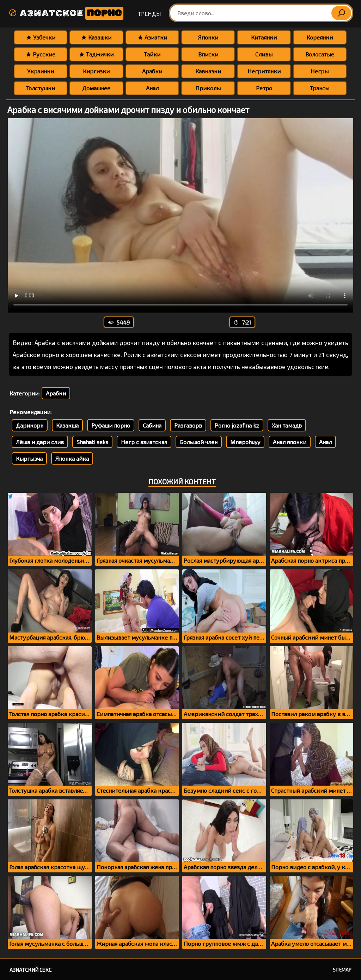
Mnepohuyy (245, 442)
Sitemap (342, 970)
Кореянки (320, 37)
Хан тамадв (287, 425)
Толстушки (41, 88)
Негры (320, 71)
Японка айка (72, 458)
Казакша (67, 425)
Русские (41, 54)
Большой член (199, 442)
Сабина (152, 425)
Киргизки (96, 71)
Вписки (208, 54)
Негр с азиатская (144, 442)
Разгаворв (188, 425)
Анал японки (290, 442)
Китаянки (264, 37)
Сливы (264, 54)
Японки (208, 37)
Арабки (152, 71)
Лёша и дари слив (40, 442)
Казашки (96, 37)
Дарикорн (30, 425)
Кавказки (208, 71)
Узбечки (41, 37)
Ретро (264, 88)
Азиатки (152, 37)
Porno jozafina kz (237, 425)
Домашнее (96, 88)
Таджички (96, 54)
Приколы (208, 88)
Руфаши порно (111, 425)
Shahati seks (92, 442)
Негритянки (264, 71)
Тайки (152, 54)
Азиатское (66, 13)
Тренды (149, 14)
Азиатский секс (30, 970)
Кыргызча (29, 458)
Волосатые (320, 54)
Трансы (320, 88)
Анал (152, 88)
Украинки (41, 71)
